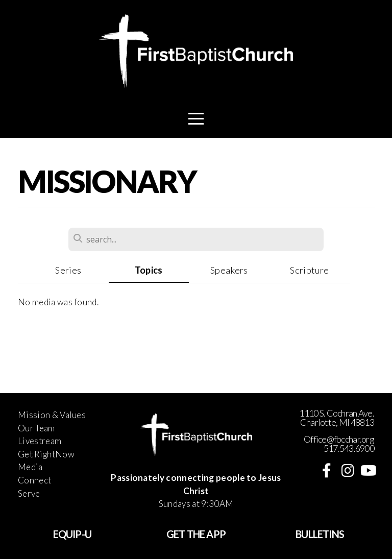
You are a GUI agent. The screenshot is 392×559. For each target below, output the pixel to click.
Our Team (36, 428)
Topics (149, 270)
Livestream (40, 441)
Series (68, 270)
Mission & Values (52, 415)
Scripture (309, 270)
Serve (29, 493)
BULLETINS (320, 534)
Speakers (229, 270)
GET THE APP (196, 534)
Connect (34, 480)
